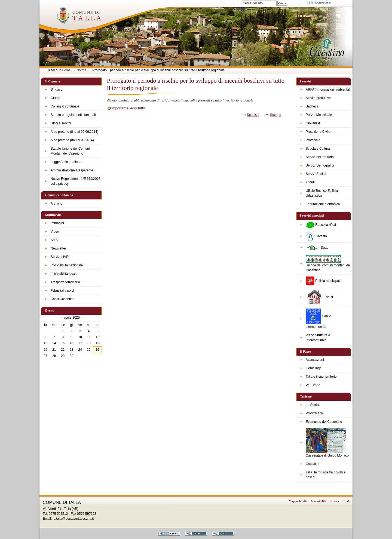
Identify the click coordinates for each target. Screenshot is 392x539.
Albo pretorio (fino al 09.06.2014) (74, 132)
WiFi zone (313, 385)
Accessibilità (318, 501)
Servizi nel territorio (320, 157)
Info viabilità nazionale (67, 265)
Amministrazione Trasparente (72, 170)
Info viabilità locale (64, 274)
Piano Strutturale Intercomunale (318, 338)
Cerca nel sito (242, 0)
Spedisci (253, 115)
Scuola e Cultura (318, 149)
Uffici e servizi (61, 123)
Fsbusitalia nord (62, 291)
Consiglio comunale (65, 106)
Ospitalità (313, 464)
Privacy (334, 501)
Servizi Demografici (320, 165)
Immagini (57, 223)
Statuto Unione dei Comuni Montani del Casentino (70, 151)
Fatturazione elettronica (323, 204)
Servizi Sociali (316, 174)
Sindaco (56, 90)
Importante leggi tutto (128, 108)
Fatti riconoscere (319, 2)
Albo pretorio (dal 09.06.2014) (72, 140)
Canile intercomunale (318, 319)
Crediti (347, 501)
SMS (54, 240)
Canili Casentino (62, 299)
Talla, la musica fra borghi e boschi (326, 475)
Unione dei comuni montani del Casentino (328, 263)
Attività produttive (318, 98)
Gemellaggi (314, 368)
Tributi (310, 182)
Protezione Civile (318, 132)
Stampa (276, 115)
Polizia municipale (324, 281)
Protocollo (313, 140)
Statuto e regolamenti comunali (73, 115)
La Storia (312, 405)
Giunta (55, 98)
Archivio (56, 204)
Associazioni (315, 360)
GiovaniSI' (313, 123)
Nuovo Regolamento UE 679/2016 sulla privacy (76, 181)
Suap (317, 248)
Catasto (316, 236)
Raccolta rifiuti (321, 225)
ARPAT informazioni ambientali (328, 90)
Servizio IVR (60, 257)
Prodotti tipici (315, 413)
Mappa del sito (298, 501)
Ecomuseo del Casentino (324, 422)
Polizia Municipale (319, 115)
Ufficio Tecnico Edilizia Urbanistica (322, 193)
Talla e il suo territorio (321, 377)
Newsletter (58, 248)
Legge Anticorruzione (66, 162)
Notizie (82, 70)
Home (66, 70)
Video (55, 232)
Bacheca (312, 106)
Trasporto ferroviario (65, 282)
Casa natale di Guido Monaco (327, 443)
